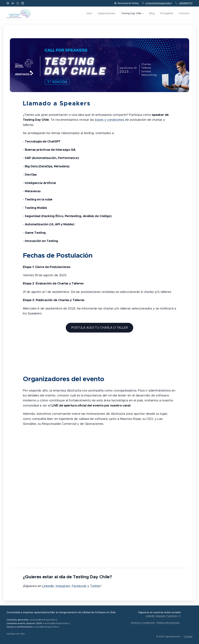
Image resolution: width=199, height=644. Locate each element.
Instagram (63, 586)
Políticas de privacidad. (168, 623)
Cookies (188, 637)
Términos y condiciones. (143, 623)
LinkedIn (48, 586)
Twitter (95, 586)
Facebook (79, 586)
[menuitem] (87, 13)
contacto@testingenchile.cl (159, 3)
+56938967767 (186, 3)
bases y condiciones (109, 120)
